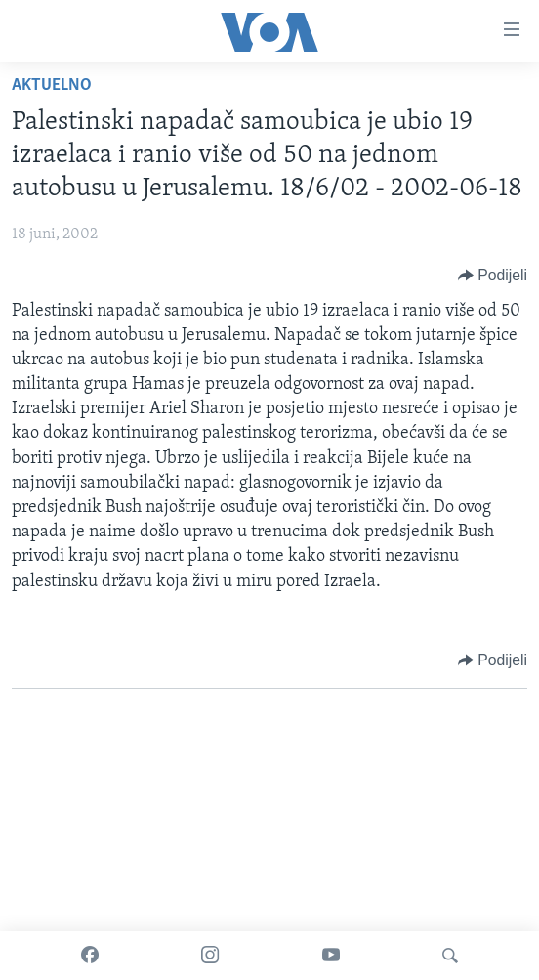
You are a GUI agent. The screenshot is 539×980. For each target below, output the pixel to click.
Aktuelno (52, 85)
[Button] (493, 276)
